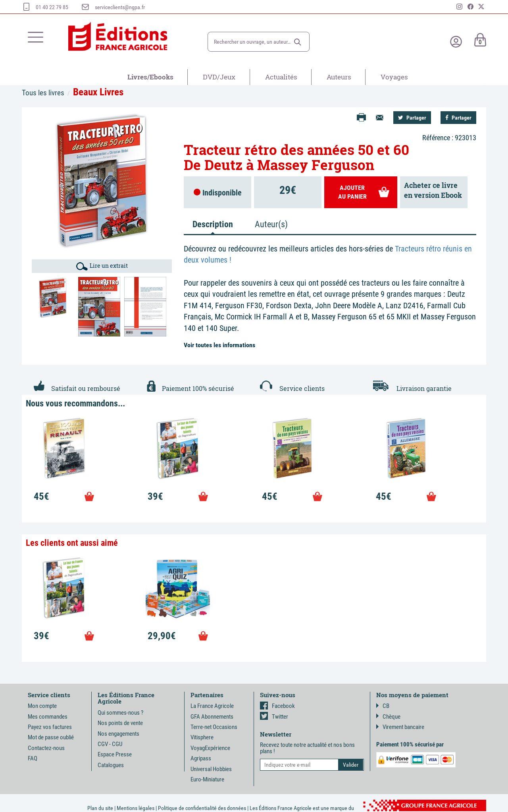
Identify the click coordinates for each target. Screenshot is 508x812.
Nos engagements (118, 734)
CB (383, 706)
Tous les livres (43, 93)
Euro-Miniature (207, 779)
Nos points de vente (120, 723)
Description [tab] (213, 224)
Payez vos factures (50, 727)
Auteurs (339, 77)
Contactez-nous (46, 748)
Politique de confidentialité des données (202, 808)
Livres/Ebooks (150, 77)
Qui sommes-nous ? (120, 713)
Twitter (274, 717)
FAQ (33, 758)
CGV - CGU (110, 744)
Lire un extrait (102, 266)
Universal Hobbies (211, 769)
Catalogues (111, 765)
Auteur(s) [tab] (271, 224)
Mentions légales (136, 808)
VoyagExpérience (210, 748)
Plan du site (100, 808)
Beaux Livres (98, 92)
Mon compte (42, 706)
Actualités (281, 77)
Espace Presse (115, 754)
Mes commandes (48, 717)
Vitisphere (202, 737)
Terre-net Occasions (214, 727)
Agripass (201, 758)
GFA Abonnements (212, 717)
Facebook (277, 706)
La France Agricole (212, 706)
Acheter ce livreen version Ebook (433, 190)
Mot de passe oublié (51, 737)
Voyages (394, 77)
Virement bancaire (400, 727)
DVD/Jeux (219, 77)
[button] (298, 42)
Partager (412, 118)
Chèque (388, 717)
